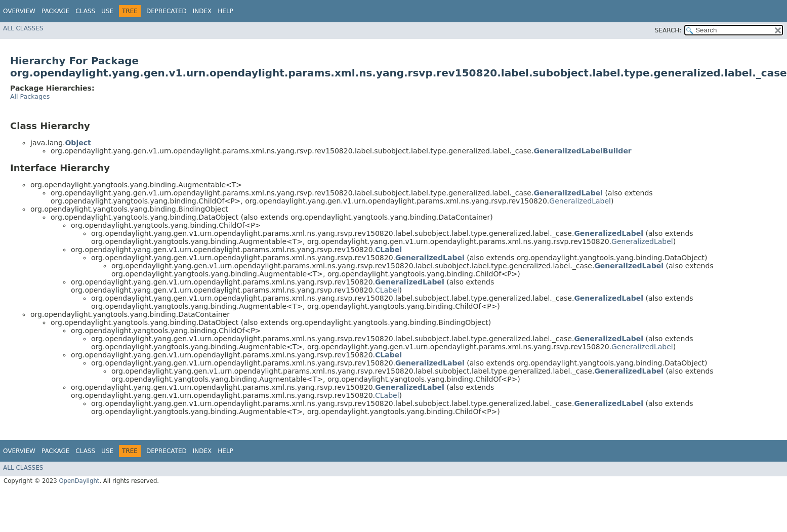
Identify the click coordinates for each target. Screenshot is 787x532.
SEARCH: (668, 30)
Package (55, 11)
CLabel (387, 290)
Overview (19, 11)
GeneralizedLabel (580, 201)
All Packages (30, 96)
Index (202, 11)
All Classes (23, 28)
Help (225, 11)
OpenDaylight (79, 481)
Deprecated (167, 11)
